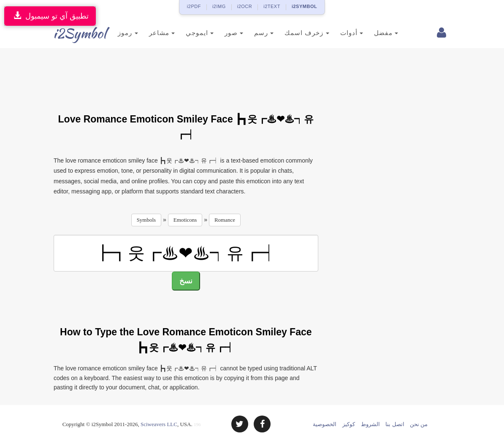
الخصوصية (325, 424)
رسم (252, 33)
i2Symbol (70, 33)
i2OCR (245, 6)
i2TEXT (272, 6)
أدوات (339, 33)
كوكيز (349, 424)
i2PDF (194, 6)
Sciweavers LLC (159, 424)
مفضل (373, 33)
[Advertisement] (207, 76)
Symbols (146, 220)
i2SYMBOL (304, 6)
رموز (115, 33)
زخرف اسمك (294, 33)
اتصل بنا (395, 424)
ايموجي (187, 33)
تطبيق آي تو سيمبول (50, 16)
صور (222, 33)
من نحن (419, 424)
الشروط (370, 424)
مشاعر (149, 33)
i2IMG (219, 6)
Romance (225, 220)
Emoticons (185, 220)
